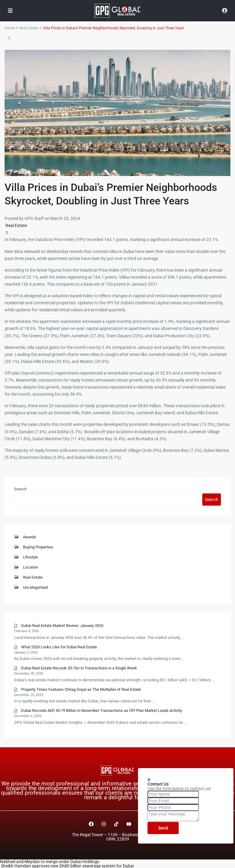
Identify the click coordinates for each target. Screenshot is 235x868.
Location (30, 567)
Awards (30, 537)
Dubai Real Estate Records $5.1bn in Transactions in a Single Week (79, 668)
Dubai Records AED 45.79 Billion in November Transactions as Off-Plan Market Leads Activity (102, 711)
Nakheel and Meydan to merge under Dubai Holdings (50, 862)
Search (20, 489)
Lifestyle (30, 557)
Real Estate (16, 225)
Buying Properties (38, 547)
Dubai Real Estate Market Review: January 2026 (62, 626)
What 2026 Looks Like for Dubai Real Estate (59, 647)
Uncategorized (35, 587)
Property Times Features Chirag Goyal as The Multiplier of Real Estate (81, 689)
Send (163, 828)
